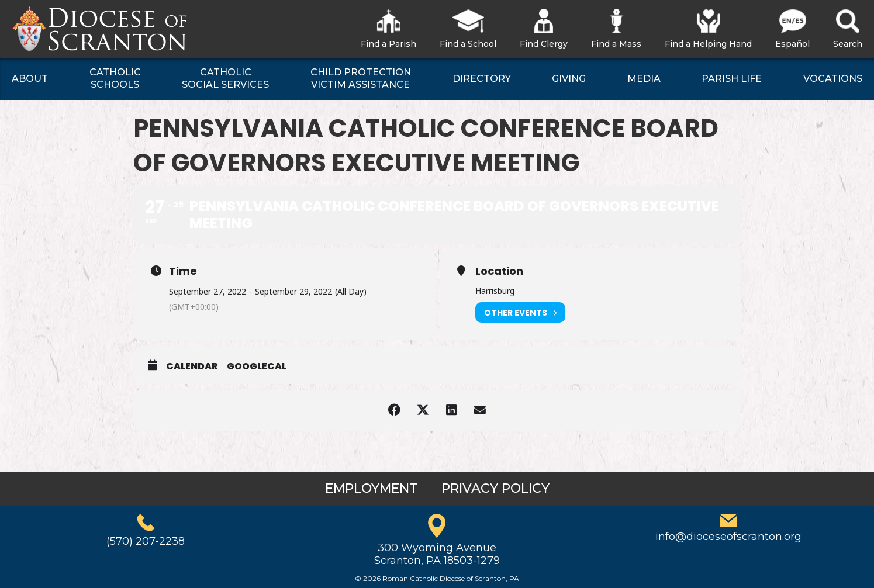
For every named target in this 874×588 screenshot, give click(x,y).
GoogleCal (257, 366)
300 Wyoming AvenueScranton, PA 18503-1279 (437, 554)
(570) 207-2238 (146, 541)
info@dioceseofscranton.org (728, 537)
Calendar (192, 366)
